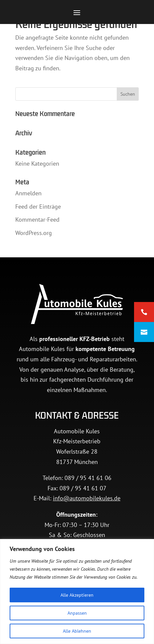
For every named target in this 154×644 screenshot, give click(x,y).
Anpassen (77, 613)
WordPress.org (34, 233)
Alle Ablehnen (77, 631)
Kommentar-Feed (37, 219)
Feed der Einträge (38, 206)
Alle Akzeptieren (77, 595)
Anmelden (28, 193)
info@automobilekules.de (87, 498)
